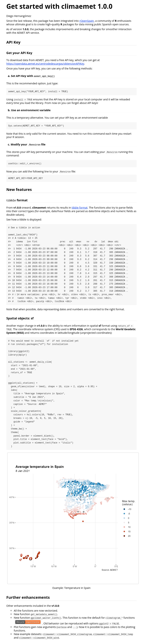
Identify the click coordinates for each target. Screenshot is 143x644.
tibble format (80, 208)
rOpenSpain (87, 21)
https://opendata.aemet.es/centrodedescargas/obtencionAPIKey (45, 64)
